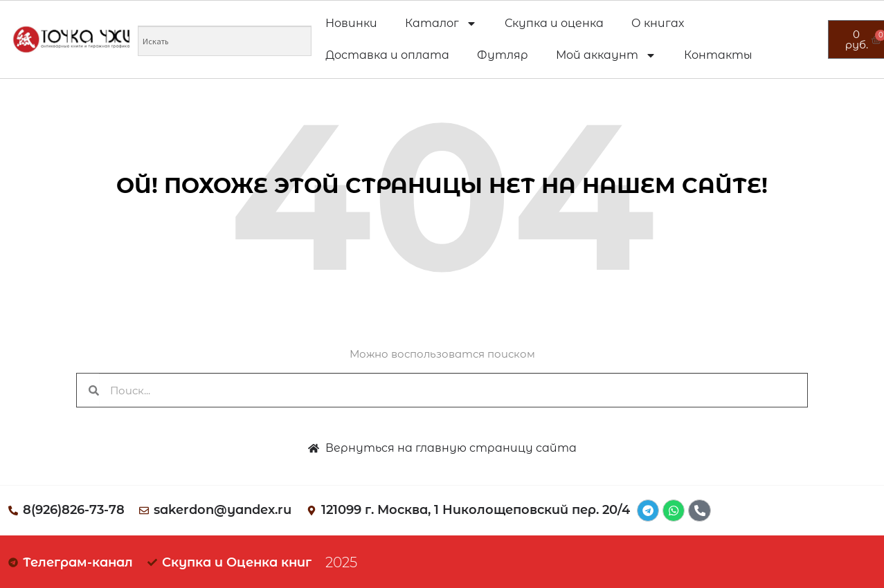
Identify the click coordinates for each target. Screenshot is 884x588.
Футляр (503, 55)
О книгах (658, 23)
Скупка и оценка (554, 23)
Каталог (441, 24)
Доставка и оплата (387, 55)
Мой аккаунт (606, 55)
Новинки (351, 23)
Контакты (718, 55)
